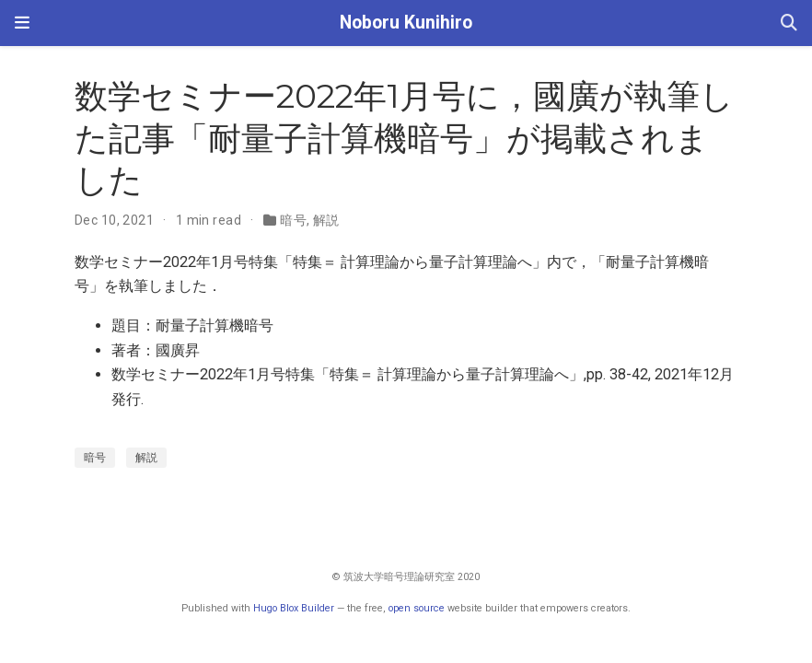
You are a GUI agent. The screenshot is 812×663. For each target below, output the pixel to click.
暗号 (293, 220)
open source (417, 608)
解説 (326, 220)
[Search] (789, 23)
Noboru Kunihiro (406, 23)
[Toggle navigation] (22, 23)
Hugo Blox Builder (294, 608)
